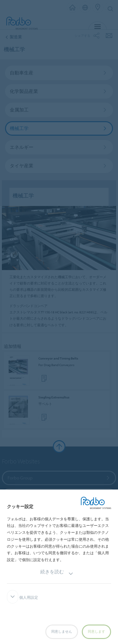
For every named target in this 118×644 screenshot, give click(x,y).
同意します (96, 632)
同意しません (62, 632)
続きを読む (57, 574)
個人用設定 (22, 598)
